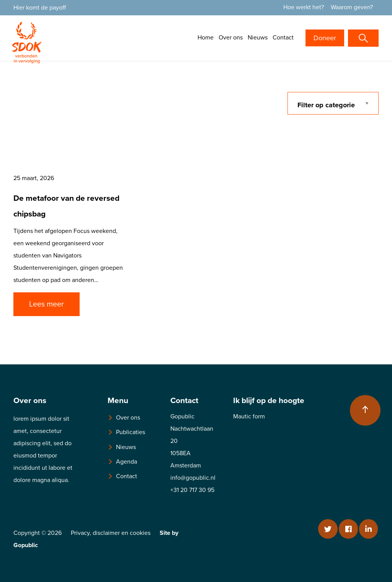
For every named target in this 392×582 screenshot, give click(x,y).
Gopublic (26, 545)
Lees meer (47, 304)
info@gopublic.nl (193, 478)
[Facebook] (348, 529)
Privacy (80, 533)
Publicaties (131, 432)
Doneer (325, 38)
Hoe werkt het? (304, 7)
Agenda (127, 462)
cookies (140, 533)
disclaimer (106, 533)
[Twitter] (328, 529)
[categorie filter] (333, 103)
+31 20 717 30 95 (192, 490)
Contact (283, 38)
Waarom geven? (352, 7)
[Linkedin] (368, 529)
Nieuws (258, 38)
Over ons (231, 38)
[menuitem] (306, 7)
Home (206, 38)
